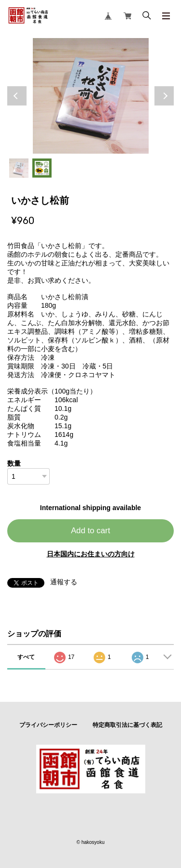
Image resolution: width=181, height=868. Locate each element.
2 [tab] (42, 168)
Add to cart (90, 531)
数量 (14, 463)
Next (164, 96)
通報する (64, 582)
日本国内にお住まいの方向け (91, 554)
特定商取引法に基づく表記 (127, 725)
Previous (17, 96)
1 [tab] (19, 168)
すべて (26, 657)
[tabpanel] (90, 96)
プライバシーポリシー (48, 725)
